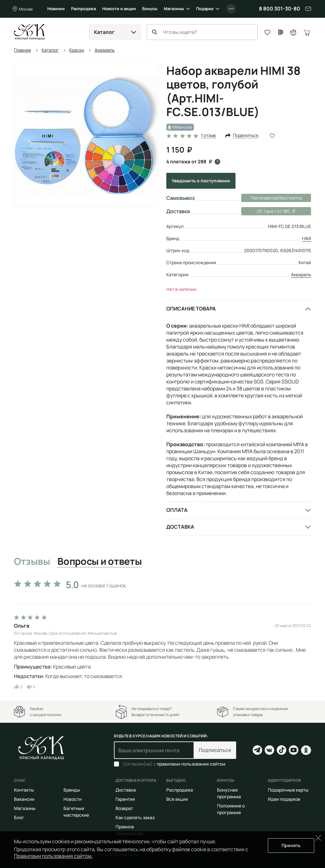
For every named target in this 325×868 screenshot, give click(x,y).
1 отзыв (208, 136)
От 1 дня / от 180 (268, 211)
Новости (73, 799)
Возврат (124, 808)
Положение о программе (231, 809)
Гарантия (125, 799)
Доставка (180, 527)
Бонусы (150, 9)
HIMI (307, 238)
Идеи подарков (284, 799)
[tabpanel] (162, 633)
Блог (19, 817)
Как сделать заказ (135, 817)
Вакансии (24, 799)
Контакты (24, 790)
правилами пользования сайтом (191, 764)
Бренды (72, 790)
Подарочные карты (288, 790)
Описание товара (191, 309)
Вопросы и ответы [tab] (99, 562)
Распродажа (83, 9)
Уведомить (201, 181)
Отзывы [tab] (32, 562)
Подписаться (215, 750)
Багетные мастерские (76, 812)
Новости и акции (119, 9)
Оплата (177, 510)
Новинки (56, 9)
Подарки (205, 9)
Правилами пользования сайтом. (53, 856)
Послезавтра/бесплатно (276, 198)
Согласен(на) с (174, 764)
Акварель (301, 274)
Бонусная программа (229, 793)
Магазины (174, 9)
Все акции (177, 799)
